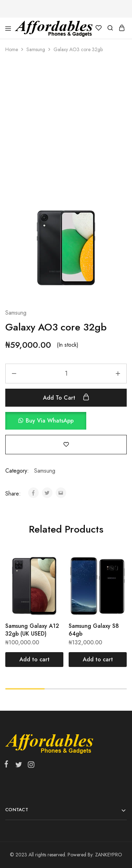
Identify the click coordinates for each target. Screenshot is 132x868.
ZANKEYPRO (109, 855)
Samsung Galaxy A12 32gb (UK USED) (32, 630)
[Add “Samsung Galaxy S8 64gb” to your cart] (98, 660)
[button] (66, 421)
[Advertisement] (66, 130)
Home (12, 49)
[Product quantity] (66, 374)
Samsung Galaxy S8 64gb (94, 630)
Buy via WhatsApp (50, 421)
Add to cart (66, 397)
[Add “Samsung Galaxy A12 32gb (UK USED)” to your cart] (34, 660)
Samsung (36, 49)
